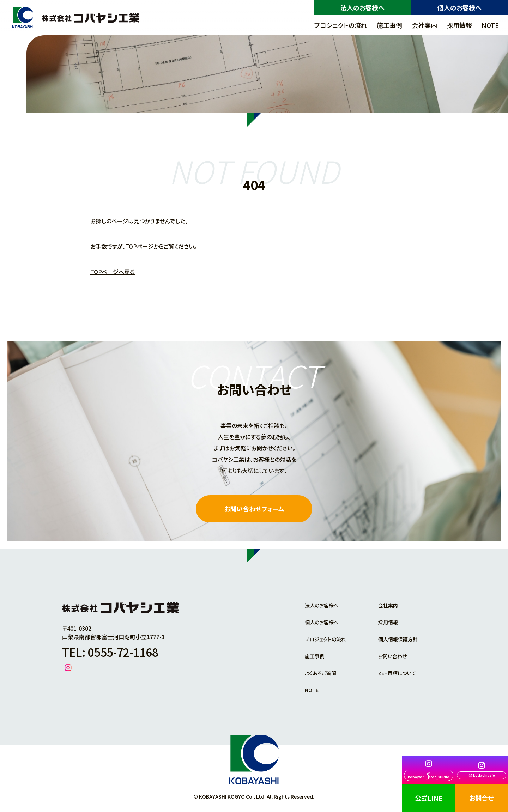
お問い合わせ (392, 656)
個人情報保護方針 (398, 639)
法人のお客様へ (362, 7)
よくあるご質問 (320, 673)
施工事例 (389, 25)
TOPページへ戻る (113, 272)
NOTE (490, 25)
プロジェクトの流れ (341, 25)
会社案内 (424, 25)
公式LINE (429, 798)
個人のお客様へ (459, 7)
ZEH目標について (397, 673)
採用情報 (459, 25)
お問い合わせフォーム (254, 509)
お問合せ (482, 798)
